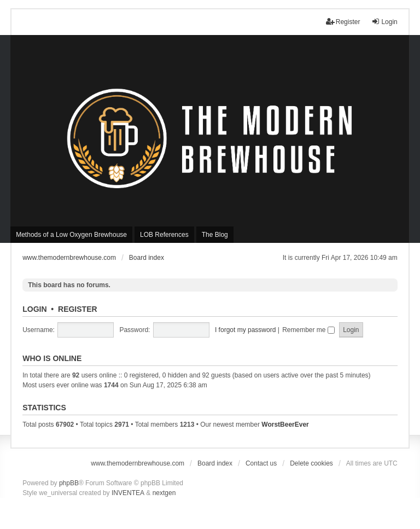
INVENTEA (128, 493)
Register (78, 309)
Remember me (308, 330)
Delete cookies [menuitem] (311, 463)
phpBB (69, 483)
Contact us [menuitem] (261, 463)
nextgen (164, 493)
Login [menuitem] (384, 22)
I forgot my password (245, 330)
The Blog (215, 235)
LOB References (164, 235)
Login (34, 309)
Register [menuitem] (343, 22)
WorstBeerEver (285, 425)
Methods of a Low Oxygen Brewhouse (71, 235)
